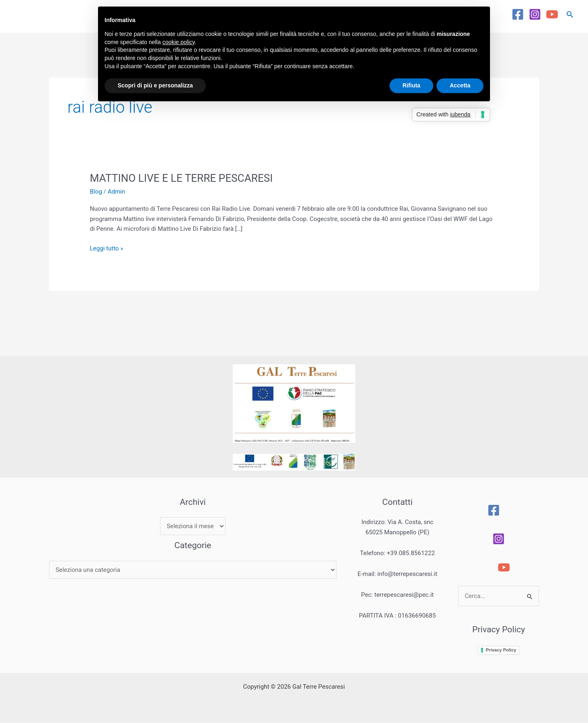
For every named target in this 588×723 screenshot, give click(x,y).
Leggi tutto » (107, 248)
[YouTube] (552, 14)
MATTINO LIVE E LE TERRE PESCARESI (182, 178)
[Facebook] (518, 14)
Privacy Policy (502, 650)
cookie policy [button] (179, 42)
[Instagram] (535, 14)
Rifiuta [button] (412, 85)
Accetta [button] (460, 85)
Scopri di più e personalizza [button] (155, 85)
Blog (96, 192)
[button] (570, 15)
